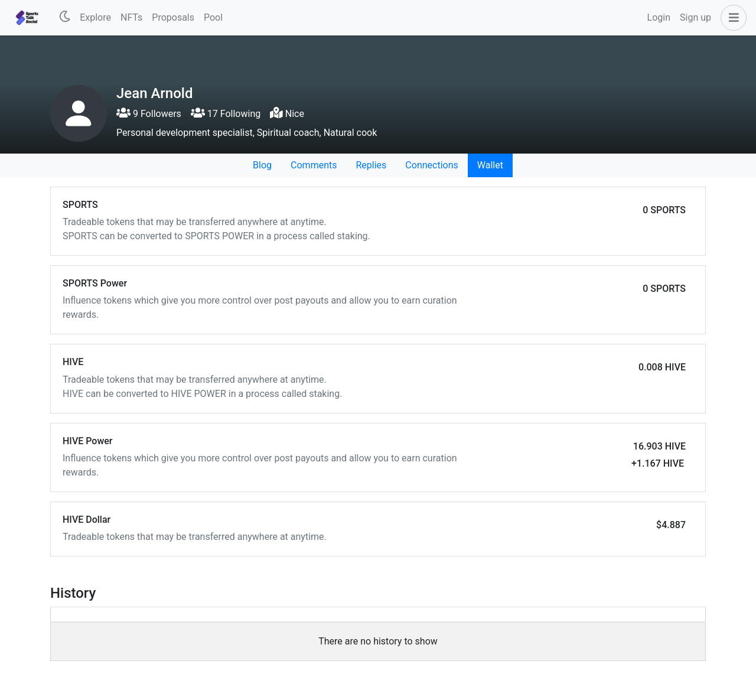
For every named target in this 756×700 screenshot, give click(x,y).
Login (659, 17)
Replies (371, 165)
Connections (431, 165)
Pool (213, 17)
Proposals (173, 17)
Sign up (695, 17)
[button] (731, 18)
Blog (262, 165)
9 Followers (149, 114)
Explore (95, 17)
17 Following (226, 114)
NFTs (131, 17)
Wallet (490, 165)
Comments (314, 165)
